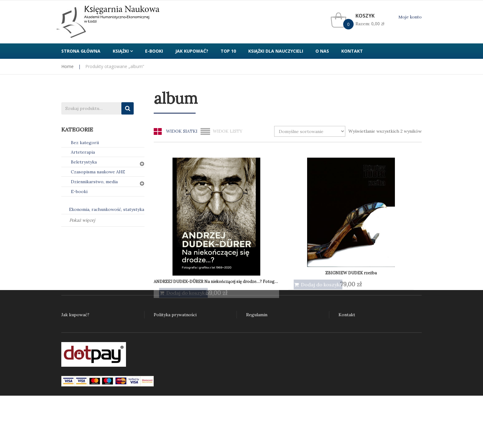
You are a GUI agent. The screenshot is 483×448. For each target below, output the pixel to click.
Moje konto (410, 17)
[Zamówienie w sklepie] (310, 131)
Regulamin (257, 315)
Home (67, 66)
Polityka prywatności (175, 315)
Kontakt (347, 315)
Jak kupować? (75, 315)
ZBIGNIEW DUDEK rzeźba (253, 216)
